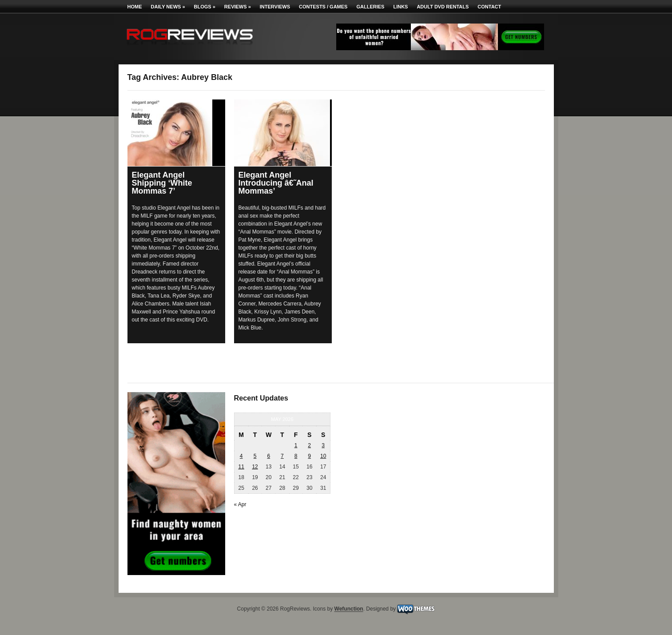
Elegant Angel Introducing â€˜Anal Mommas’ (276, 183)
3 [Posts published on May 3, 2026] (323, 445)
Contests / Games (323, 7)
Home (135, 7)
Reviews (238, 7)
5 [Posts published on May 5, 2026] (255, 456)
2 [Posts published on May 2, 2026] (309, 445)
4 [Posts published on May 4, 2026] (241, 456)
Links (400, 7)
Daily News (168, 7)
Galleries (370, 7)
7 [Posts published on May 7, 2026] (282, 456)
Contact (489, 7)
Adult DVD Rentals (443, 7)
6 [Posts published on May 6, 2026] (268, 456)
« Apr (240, 504)
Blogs (205, 7)
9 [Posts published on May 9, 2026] (309, 456)
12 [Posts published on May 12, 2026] (255, 467)
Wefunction (349, 609)
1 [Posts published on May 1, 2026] (296, 445)
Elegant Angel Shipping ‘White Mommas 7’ (162, 183)
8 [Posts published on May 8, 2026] (296, 456)
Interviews (275, 7)
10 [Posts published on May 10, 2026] (323, 456)
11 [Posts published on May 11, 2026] (241, 467)
